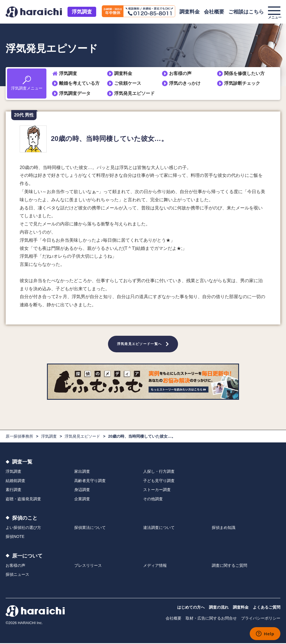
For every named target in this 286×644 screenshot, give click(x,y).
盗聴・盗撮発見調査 (23, 500)
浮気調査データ (75, 93)
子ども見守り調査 (159, 482)
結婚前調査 (15, 482)
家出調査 (82, 472)
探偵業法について (90, 529)
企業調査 (82, 500)
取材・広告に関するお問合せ (211, 619)
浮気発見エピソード (134, 93)
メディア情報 (155, 566)
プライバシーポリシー (261, 619)
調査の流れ (219, 608)
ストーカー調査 (157, 491)
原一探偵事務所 (19, 437)
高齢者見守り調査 (90, 482)
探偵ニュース (17, 576)
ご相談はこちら (246, 12)
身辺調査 (82, 491)
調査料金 (190, 12)
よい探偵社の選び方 (23, 529)
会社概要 (214, 12)
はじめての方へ (191, 608)
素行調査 (13, 491)
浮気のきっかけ (185, 83)
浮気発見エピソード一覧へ (139, 344)
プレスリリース (88, 566)
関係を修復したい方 (244, 73)
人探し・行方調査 (159, 472)
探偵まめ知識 (224, 529)
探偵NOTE (15, 538)
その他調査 (153, 500)
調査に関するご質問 (229, 566)
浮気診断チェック (242, 83)
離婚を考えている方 (79, 83)
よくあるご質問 (267, 608)
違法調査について (159, 529)
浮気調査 (82, 12)
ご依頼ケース (128, 83)
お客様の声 (180, 73)
